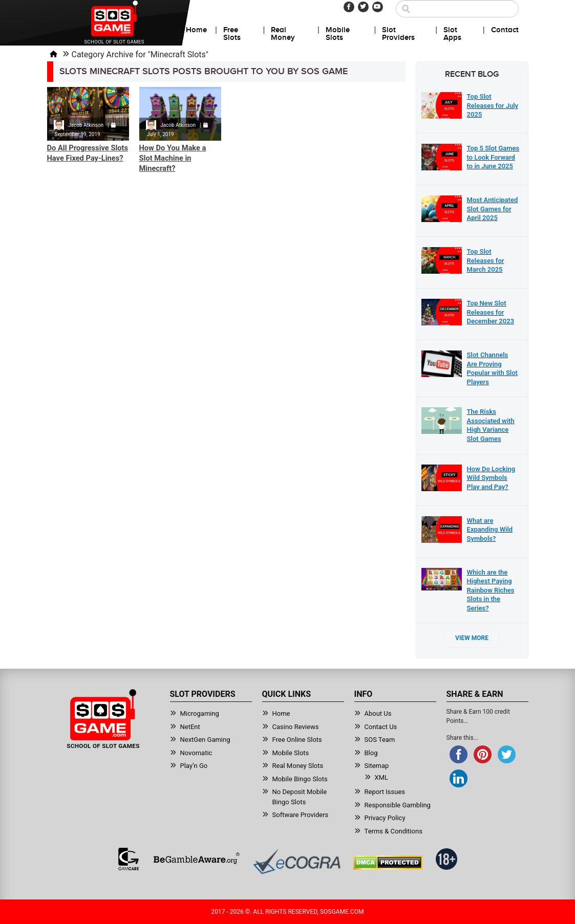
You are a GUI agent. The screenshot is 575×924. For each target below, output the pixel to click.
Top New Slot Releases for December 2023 (491, 312)
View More (472, 638)
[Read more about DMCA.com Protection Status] (388, 863)
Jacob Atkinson (86, 125)
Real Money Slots (298, 766)
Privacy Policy (385, 818)
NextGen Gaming (205, 740)
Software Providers (301, 815)
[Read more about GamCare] (129, 859)
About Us (378, 713)
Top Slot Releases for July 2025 (493, 105)
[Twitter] (363, 7)
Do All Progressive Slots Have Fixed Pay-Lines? (88, 153)
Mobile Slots (338, 34)
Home (196, 30)
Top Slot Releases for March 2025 (486, 260)
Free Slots (232, 34)
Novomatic (196, 753)
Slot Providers (398, 34)
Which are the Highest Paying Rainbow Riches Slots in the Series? (491, 590)
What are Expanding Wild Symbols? (490, 530)
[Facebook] (349, 7)
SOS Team (380, 740)
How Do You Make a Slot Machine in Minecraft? (173, 158)
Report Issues (385, 792)
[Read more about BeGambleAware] (196, 859)
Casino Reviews (296, 727)
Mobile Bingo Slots (300, 779)
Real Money (283, 34)
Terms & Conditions (393, 831)
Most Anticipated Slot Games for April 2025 (493, 209)
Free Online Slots (297, 740)
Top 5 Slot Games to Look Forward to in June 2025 (493, 157)
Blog (371, 753)
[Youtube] (378, 7)
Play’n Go (194, 766)
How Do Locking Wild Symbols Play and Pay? (491, 478)
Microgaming (200, 713)
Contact (505, 30)
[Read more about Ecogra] (297, 861)
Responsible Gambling (398, 805)
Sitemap (377, 766)
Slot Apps (452, 34)
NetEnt (190, 727)
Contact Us (381, 727)
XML (382, 777)
